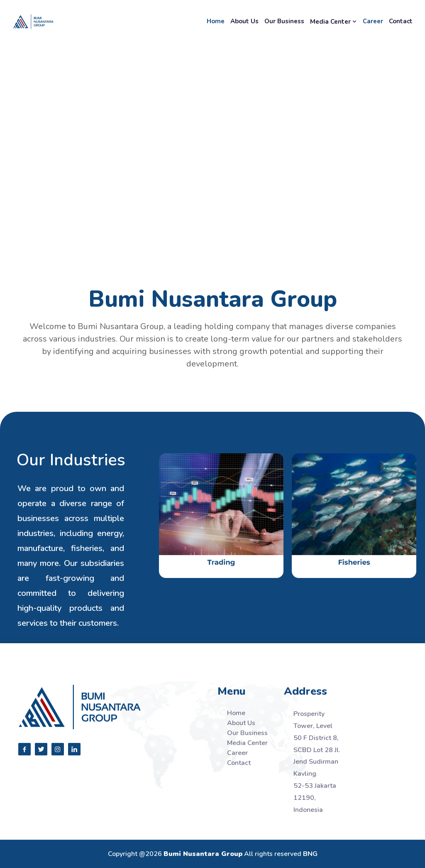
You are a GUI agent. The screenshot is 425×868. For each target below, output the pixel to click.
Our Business (284, 21)
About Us (244, 21)
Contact (401, 21)
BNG (310, 854)
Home (216, 21)
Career (373, 21)
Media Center (333, 22)
